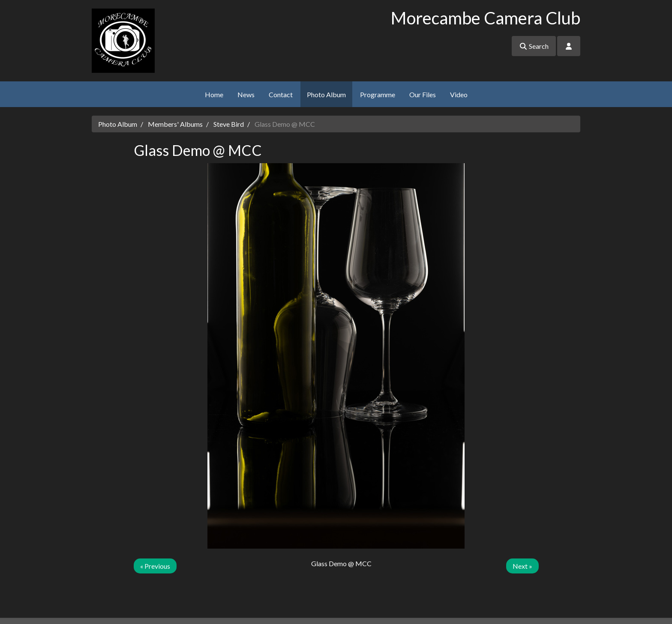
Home (214, 94)
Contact (281, 94)
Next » (522, 566)
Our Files (423, 94)
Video (459, 94)
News (246, 94)
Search (534, 46)
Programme (378, 94)
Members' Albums (175, 124)
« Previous (155, 566)
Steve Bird (229, 124)
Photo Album (326, 94)
